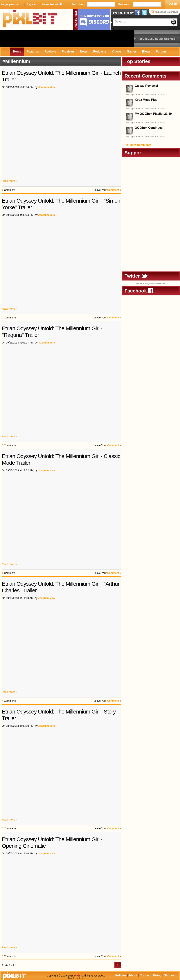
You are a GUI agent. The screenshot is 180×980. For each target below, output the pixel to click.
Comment (113, 190)
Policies (121, 975)
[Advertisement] (67, 38)
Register (32, 4)
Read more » (10, 181)
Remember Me (50, 4)
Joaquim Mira (46, 87)
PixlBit (30, 20)
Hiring (157, 975)
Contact (145, 975)
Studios (169, 975)
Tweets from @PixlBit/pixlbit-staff (150, 283)
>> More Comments (138, 145)
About (133, 975)
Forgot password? (11, 4)
